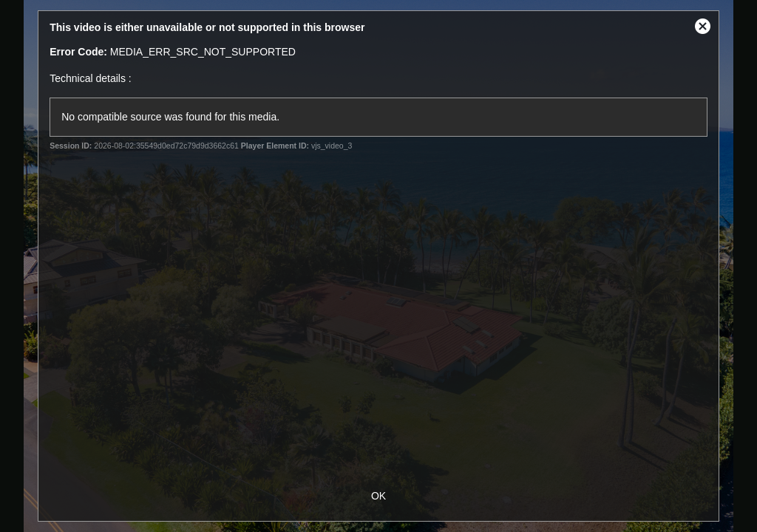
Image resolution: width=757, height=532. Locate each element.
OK (378, 496)
